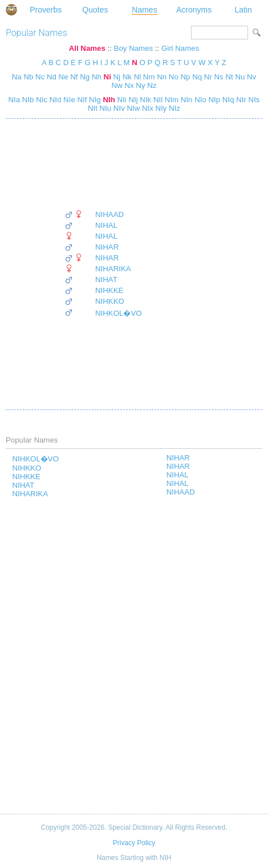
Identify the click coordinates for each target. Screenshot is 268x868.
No (174, 77)
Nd (52, 77)
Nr (208, 77)
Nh (97, 77)
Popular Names (36, 33)
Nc (40, 77)
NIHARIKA (113, 269)
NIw (133, 108)
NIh (108, 100)
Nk (127, 77)
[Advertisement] (103, 164)
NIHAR (107, 247)
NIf (81, 100)
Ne (64, 77)
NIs (253, 100)
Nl (138, 77)
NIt (93, 108)
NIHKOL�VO (119, 313)
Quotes (95, 10)
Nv (251, 77)
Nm (149, 77)
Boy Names (134, 48)
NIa (15, 100)
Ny (140, 85)
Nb (28, 77)
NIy (160, 108)
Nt (229, 77)
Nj (117, 77)
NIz (174, 108)
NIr (240, 100)
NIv (118, 108)
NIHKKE (109, 290)
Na (17, 77)
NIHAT (106, 280)
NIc (41, 100)
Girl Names (180, 48)
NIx (147, 108)
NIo (200, 100)
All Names (87, 48)
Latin (243, 10)
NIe (68, 100)
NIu (104, 108)
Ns (219, 77)
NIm (170, 100)
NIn (185, 100)
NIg (94, 100)
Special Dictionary (11, 10)
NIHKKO (110, 301)
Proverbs (46, 10)
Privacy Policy (134, 843)
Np (186, 77)
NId (54, 100)
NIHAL (106, 225)
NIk (145, 100)
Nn (162, 77)
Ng (85, 77)
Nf (74, 77)
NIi (121, 100)
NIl (157, 100)
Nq (197, 77)
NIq (227, 100)
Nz (152, 85)
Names (144, 10)
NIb (27, 100)
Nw (117, 85)
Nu (240, 77)
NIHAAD (109, 214)
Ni (107, 77)
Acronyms (194, 10)
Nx (129, 85)
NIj (132, 100)
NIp (213, 100)
